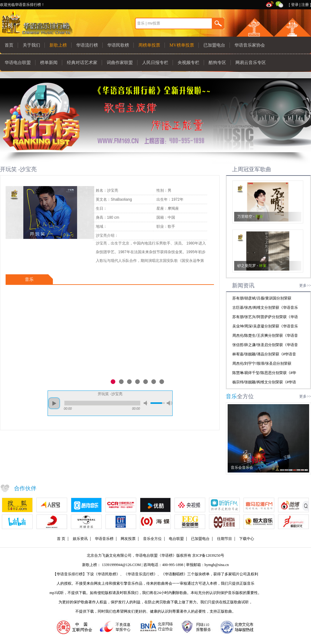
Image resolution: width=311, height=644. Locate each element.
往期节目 (225, 539)
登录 (295, 5)
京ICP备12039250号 (208, 555)
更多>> (305, 285)
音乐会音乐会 (242, 468)
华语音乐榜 (104, 539)
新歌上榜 (58, 45)
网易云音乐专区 (251, 63)
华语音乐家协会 (250, 45)
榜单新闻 (49, 63)
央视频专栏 (188, 63)
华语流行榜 (87, 45)
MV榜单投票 (182, 45)
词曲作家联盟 (120, 63)
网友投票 (128, 539)
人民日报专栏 (155, 63)
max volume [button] (169, 403)
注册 (305, 5)
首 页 (61, 539)
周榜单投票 (149, 45)
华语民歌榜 (118, 45)
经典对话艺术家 (82, 63)
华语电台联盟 (18, 63)
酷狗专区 (217, 63)
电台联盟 (176, 539)
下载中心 (247, 539)
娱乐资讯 (80, 539)
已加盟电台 (214, 45)
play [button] (54, 403)
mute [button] (146, 403)
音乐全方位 (152, 539)
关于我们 (31, 45)
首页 (9, 45)
